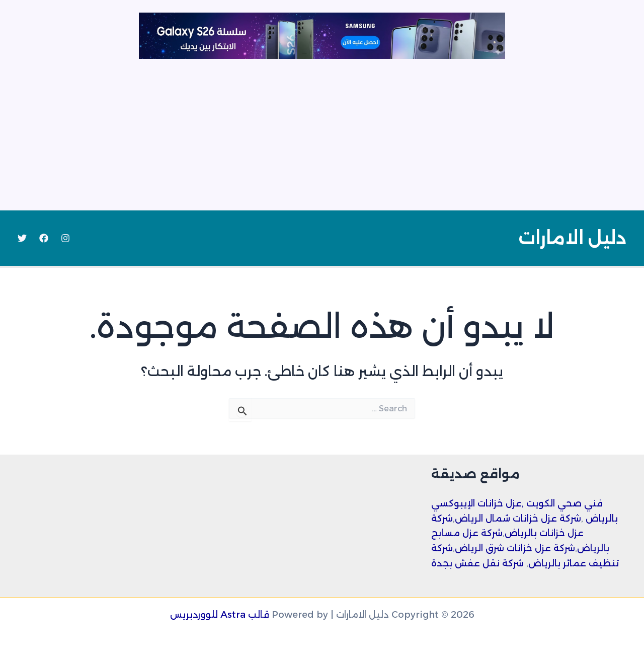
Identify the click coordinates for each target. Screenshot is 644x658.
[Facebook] (44, 238)
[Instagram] (65, 238)
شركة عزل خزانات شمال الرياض (518, 519)
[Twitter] (22, 238)
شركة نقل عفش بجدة (477, 563)
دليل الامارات (572, 238)
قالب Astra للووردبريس (220, 615)
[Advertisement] (322, 134)
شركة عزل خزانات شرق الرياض (515, 548)
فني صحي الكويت (565, 503)
